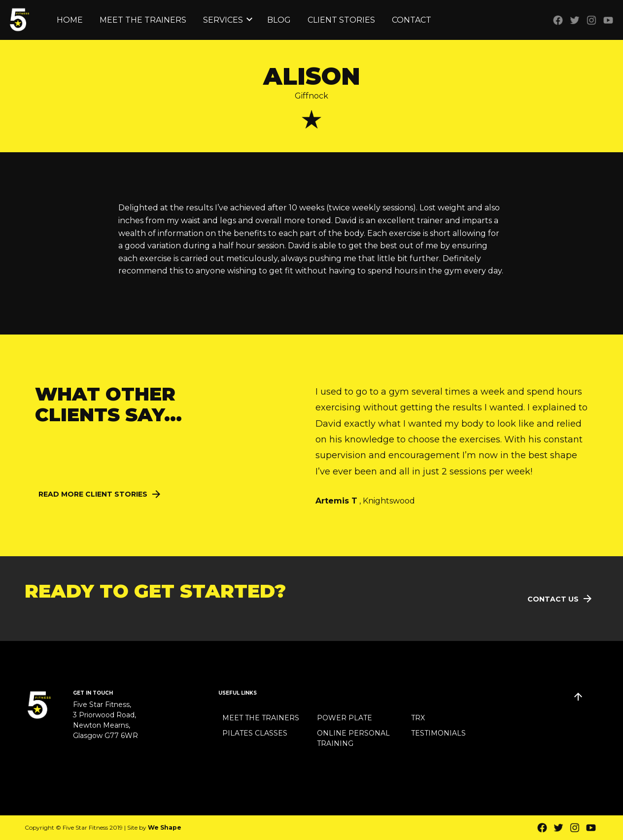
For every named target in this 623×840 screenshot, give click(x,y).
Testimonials (438, 733)
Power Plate (345, 718)
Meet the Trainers (143, 20)
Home (70, 20)
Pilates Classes (255, 733)
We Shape (165, 827)
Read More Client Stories (93, 494)
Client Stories (341, 20)
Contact (412, 20)
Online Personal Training (353, 738)
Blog (279, 20)
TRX (418, 718)
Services (223, 20)
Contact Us (553, 599)
